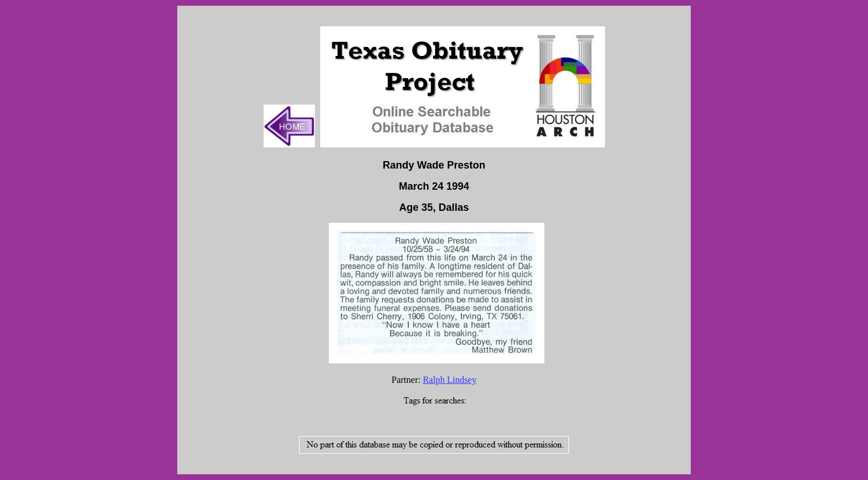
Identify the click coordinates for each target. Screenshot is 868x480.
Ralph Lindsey (449, 380)
